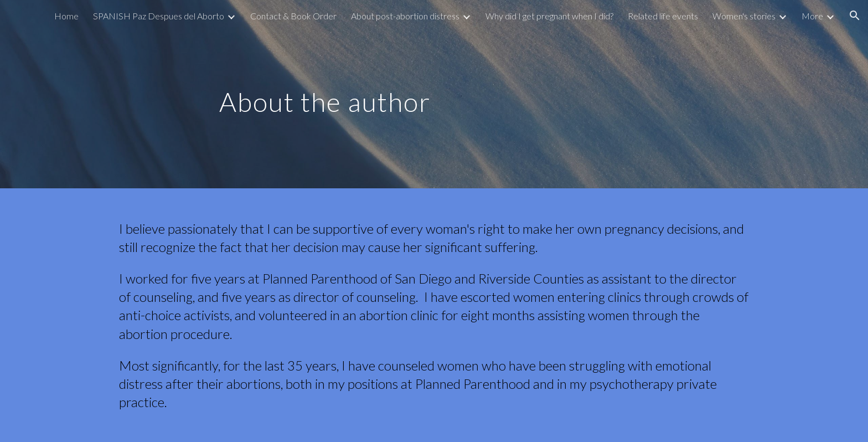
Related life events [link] (663, 16)
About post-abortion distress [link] (405, 16)
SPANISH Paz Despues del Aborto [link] (159, 16)
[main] (325, 94)
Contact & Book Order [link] (293, 16)
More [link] (812, 16)
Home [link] (66, 16)
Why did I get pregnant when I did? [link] (549, 16)
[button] (855, 16)
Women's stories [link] (744, 16)
